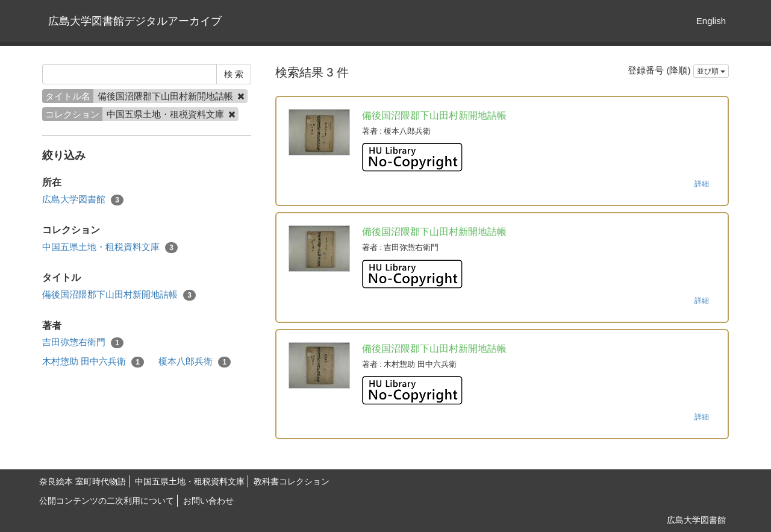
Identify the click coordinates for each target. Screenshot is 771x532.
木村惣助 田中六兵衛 (93, 362)
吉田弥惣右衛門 (83, 343)
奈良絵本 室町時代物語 (83, 481)
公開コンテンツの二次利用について (107, 501)
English (711, 21)
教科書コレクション (292, 481)
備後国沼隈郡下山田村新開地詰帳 (119, 295)
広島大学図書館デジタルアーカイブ (135, 21)
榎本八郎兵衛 (195, 362)
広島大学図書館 (83, 200)
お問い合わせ (208, 501)
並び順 (711, 71)
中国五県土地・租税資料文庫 (110, 247)
